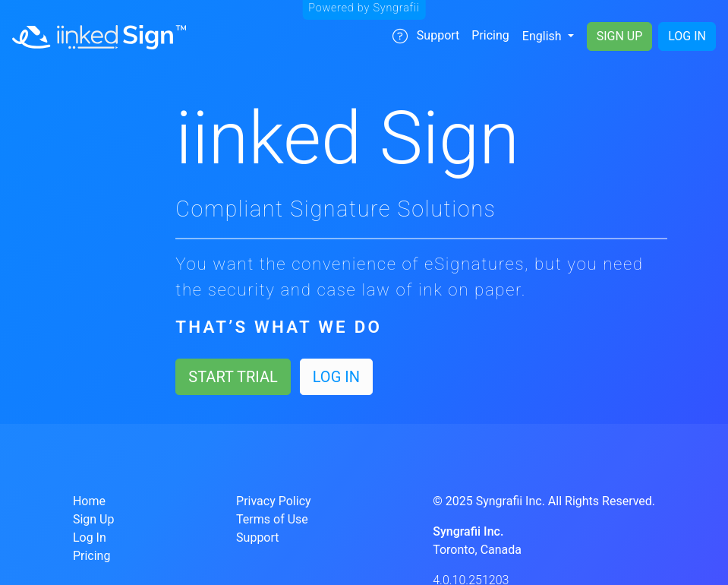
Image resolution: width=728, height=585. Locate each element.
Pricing (490, 35)
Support (426, 36)
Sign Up (620, 36)
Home (89, 501)
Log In (687, 36)
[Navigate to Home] (99, 36)
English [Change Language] (544, 36)
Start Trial (233, 377)
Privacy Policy (274, 501)
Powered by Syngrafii (364, 8)
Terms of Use (272, 519)
